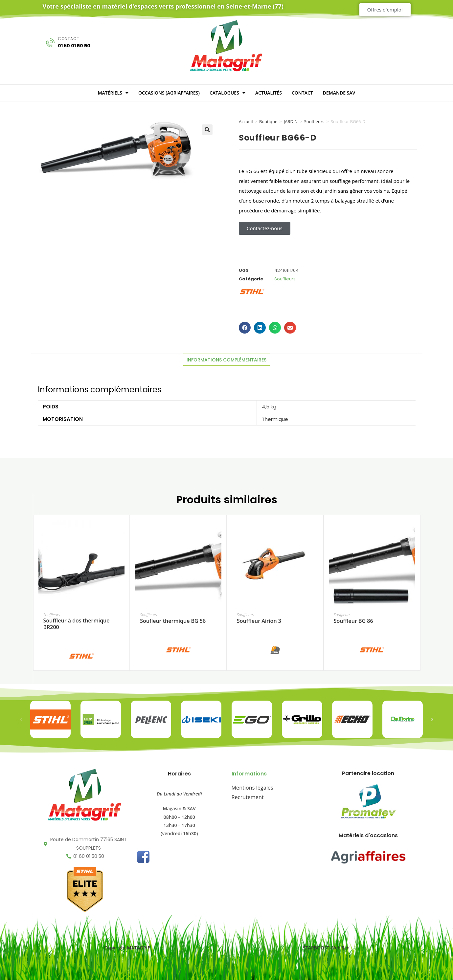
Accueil (246, 121)
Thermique (275, 419)
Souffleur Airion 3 (259, 621)
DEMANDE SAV (339, 93)
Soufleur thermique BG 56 (173, 621)
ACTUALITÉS (269, 93)
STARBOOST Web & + (326, 947)
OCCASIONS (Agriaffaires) (169, 93)
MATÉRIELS (113, 93)
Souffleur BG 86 (353, 621)
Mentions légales (250, 786)
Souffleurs (314, 121)
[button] (207, 130)
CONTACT (302, 93)
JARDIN (291, 121)
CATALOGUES (227, 93)
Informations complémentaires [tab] (227, 360)
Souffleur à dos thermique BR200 (76, 624)
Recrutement (246, 795)
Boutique (268, 121)
